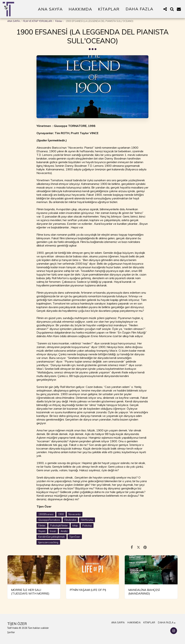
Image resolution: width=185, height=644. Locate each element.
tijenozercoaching (48, 542)
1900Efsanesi (46, 514)
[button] (165, 9)
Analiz (64, 531)
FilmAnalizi (70, 520)
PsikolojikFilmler (59, 525)
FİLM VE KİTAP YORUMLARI (37, 21)
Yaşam (42, 531)
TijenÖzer (75, 537)
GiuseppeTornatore (49, 520)
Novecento (75, 514)
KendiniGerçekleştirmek (52, 537)
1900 (61, 514)
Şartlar (11, 632)
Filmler (59, 21)
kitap (75, 525)
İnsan (53, 531)
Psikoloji (87, 525)
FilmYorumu (87, 520)
